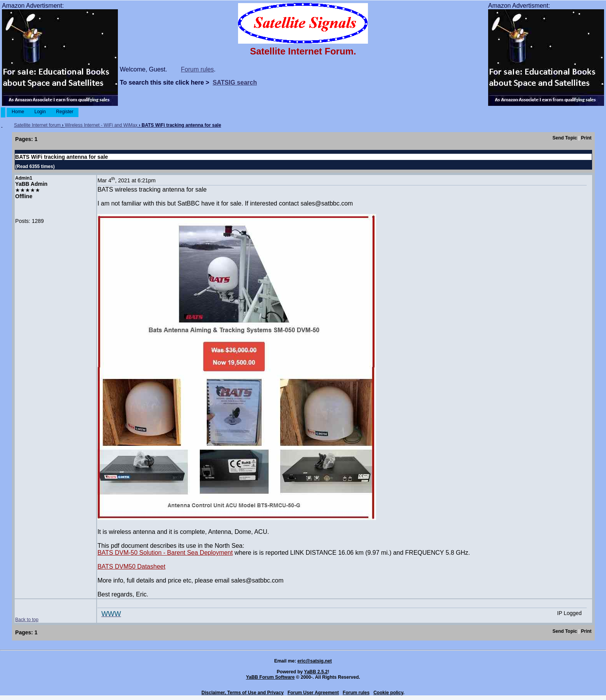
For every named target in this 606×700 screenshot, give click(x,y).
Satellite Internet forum (37, 125)
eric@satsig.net (314, 661)
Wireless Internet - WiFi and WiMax (101, 125)
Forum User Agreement (313, 693)
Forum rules (197, 69)
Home (18, 112)
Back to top (27, 620)
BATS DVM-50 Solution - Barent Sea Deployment (165, 553)
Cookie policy (388, 693)
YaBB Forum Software (270, 677)
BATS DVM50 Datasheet (131, 567)
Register (65, 112)
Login (40, 112)
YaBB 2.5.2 (316, 672)
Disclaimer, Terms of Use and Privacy (243, 693)
